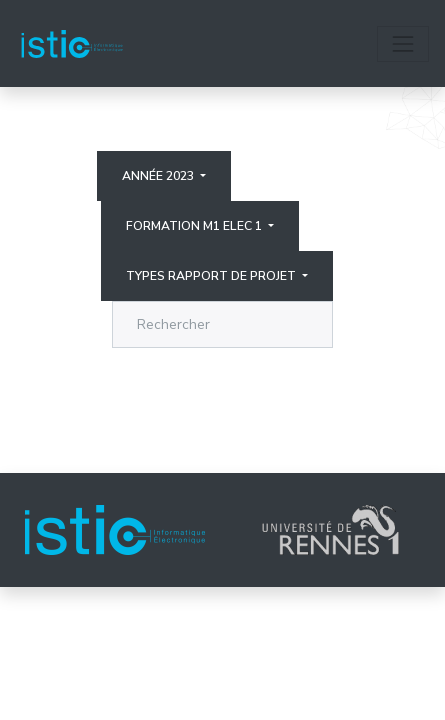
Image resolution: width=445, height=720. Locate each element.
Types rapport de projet (212, 276)
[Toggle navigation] (403, 44)
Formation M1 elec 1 (195, 226)
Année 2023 (159, 176)
